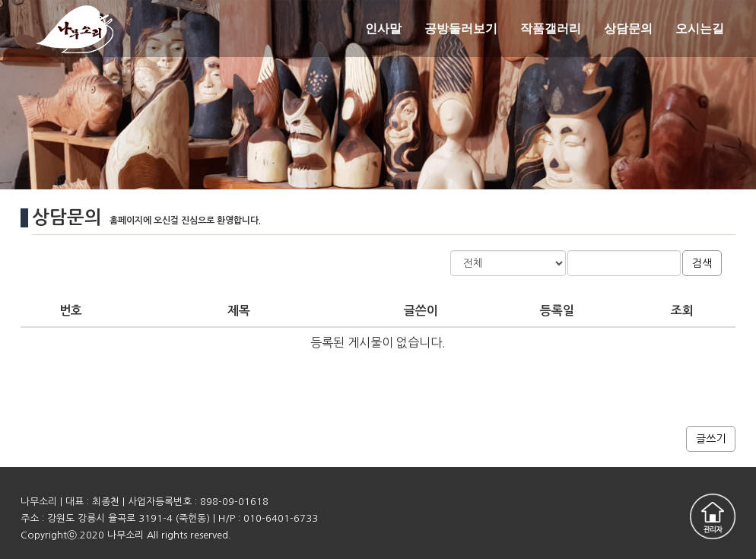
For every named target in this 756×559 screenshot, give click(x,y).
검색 (702, 263)
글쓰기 (711, 439)
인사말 (383, 29)
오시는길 (700, 29)
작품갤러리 (551, 29)
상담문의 (628, 29)
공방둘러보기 (461, 29)
